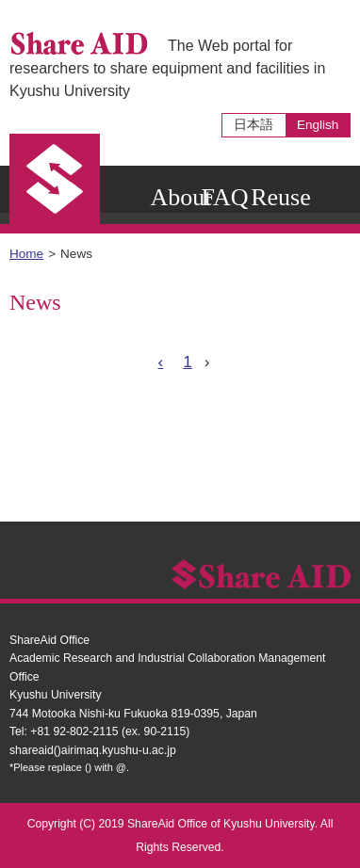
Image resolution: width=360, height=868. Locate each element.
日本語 (254, 125)
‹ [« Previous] (161, 362)
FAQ (224, 197)
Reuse (281, 197)
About (180, 197)
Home (26, 254)
